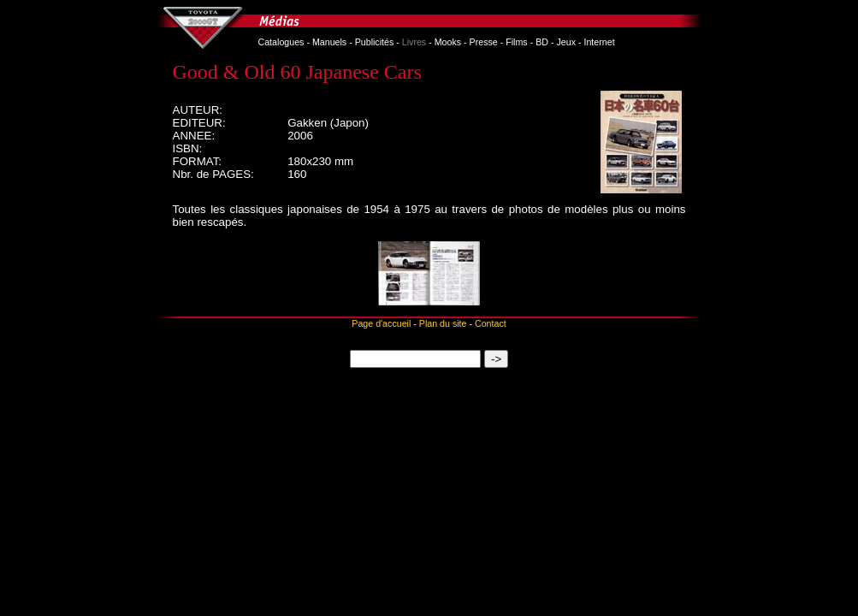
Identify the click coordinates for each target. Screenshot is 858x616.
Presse (484, 42)
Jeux (566, 42)
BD (542, 42)
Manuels (329, 42)
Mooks (448, 42)
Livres (414, 42)
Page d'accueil (381, 323)
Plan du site (443, 323)
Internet (599, 42)
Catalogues (281, 42)
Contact (491, 323)
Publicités (375, 42)
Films (516, 42)
